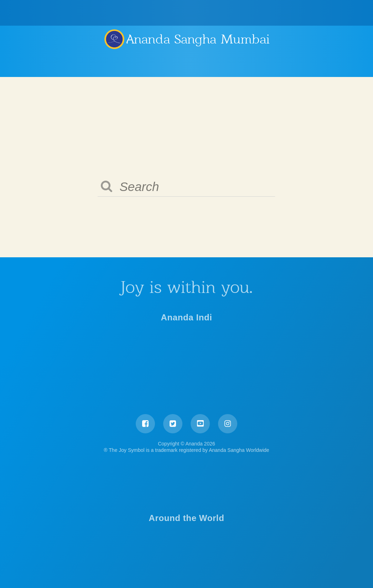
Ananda (114, 39)
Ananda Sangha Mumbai (198, 39)
